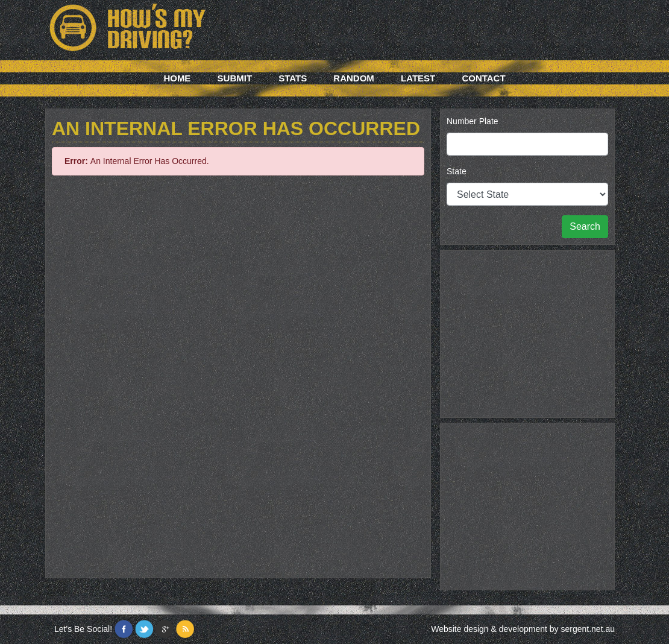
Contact (483, 78)
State (457, 171)
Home (177, 78)
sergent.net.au (588, 629)
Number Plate (473, 121)
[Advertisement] (527, 332)
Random (354, 78)
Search (585, 226)
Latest (418, 78)
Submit (235, 78)
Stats (293, 78)
